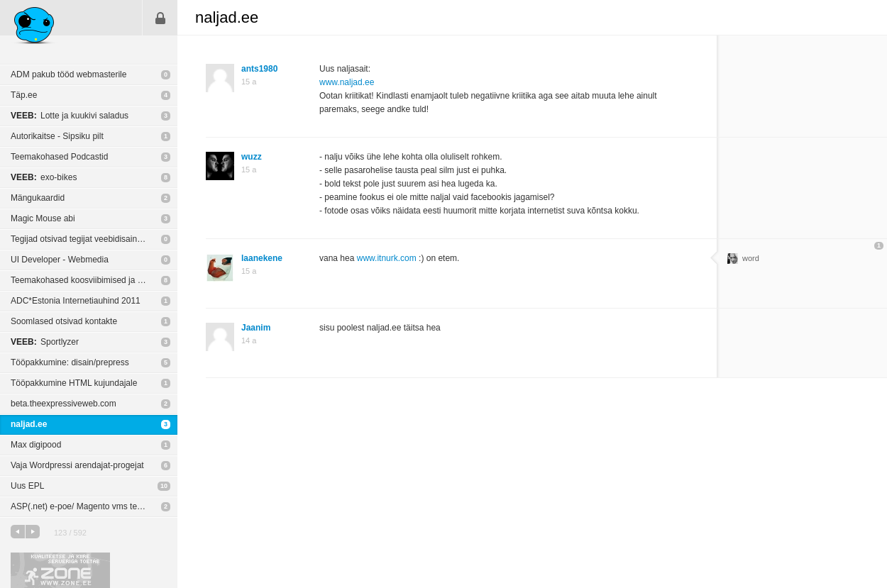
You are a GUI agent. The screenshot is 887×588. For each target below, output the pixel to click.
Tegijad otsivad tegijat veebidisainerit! (81, 239)
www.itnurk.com (387, 258)
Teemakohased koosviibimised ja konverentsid (94, 280)
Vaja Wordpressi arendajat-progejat (77, 465)
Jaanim (256, 328)
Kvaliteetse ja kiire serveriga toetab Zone (60, 570)
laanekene (262, 258)
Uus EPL (27, 486)
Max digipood (36, 445)
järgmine (33, 532)
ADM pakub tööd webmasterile (68, 74)
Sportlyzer (45, 342)
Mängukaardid (38, 198)
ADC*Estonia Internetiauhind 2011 (76, 301)
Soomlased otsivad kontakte (64, 321)
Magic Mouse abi (43, 218)
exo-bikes (44, 177)
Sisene (160, 18)
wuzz (252, 157)
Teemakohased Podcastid (59, 157)
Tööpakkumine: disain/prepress (70, 362)
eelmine (18, 532)
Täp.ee (24, 95)
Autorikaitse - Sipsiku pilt (57, 136)
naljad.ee (29, 424)
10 (164, 486)
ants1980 (259, 69)
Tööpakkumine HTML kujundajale (74, 383)
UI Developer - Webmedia (60, 260)
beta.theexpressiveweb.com (64, 404)
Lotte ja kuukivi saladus (70, 116)
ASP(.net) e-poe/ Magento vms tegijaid (84, 506)
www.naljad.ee (347, 82)
